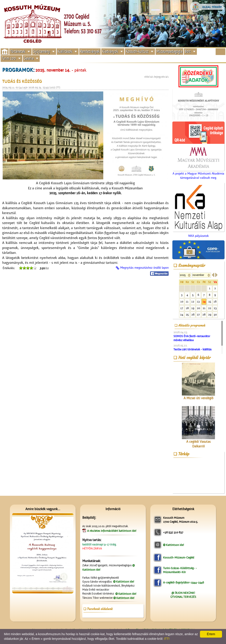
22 (210, 308)
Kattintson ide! (125, 582)
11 (187, 301)
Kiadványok (110, 51)
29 (210, 314)
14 (204, 301)
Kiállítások (65, 51)
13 (198, 301)
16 (215, 301)
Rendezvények (90, 51)
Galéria (29, 58)
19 (193, 308)
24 (182, 314)
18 (187, 308)
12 (193, 301)
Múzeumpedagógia (169, 51)
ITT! (167, 639)
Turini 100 (9, 58)
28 (204, 314)
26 (193, 314)
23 (215, 308)
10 (182, 301)
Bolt (188, 51)
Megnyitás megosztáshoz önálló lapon (144, 268)
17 (182, 308)
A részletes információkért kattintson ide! (112, 531)
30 (215, 314)
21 (204, 308)
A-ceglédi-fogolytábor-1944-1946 (184, 582)
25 (187, 314)
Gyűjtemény (41, 51)
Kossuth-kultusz (137, 51)
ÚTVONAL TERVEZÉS (183, 597)
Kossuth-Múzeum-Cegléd (179, 558)
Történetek (18, 51)
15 (210, 301)
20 (198, 308)
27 (198, 314)
